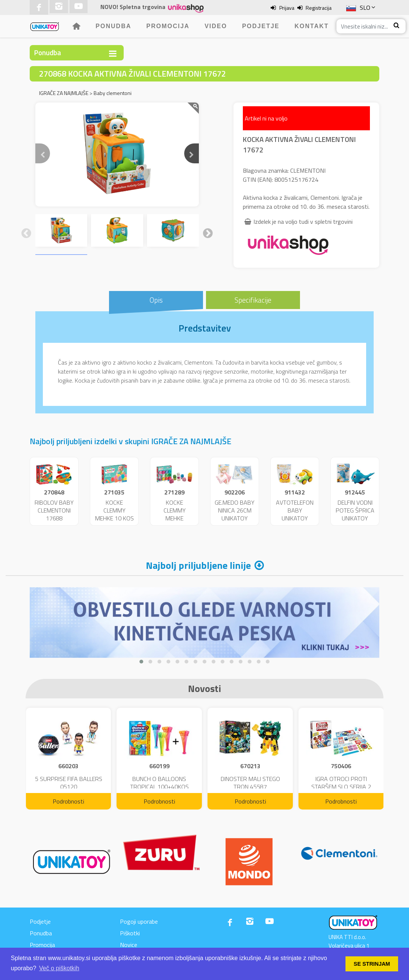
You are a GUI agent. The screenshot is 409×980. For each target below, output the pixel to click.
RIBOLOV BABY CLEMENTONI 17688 (54, 510)
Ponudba (113, 26)
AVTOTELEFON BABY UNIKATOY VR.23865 (295, 514)
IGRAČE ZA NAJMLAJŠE (64, 93)
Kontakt (312, 26)
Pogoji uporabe (139, 921)
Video (216, 26)
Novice (129, 945)
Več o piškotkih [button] (59, 968)
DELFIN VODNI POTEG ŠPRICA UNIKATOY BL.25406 (355, 514)
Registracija (319, 8)
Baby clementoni (113, 93)
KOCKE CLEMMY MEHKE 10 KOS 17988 (114, 514)
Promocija (168, 26)
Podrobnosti (68, 801)
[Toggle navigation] (113, 54)
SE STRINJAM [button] (372, 964)
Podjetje (261, 26)
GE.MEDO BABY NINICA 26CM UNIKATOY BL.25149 (235, 514)
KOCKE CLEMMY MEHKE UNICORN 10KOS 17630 (174, 518)
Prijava (287, 8)
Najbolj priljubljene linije (198, 565)
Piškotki (130, 933)
